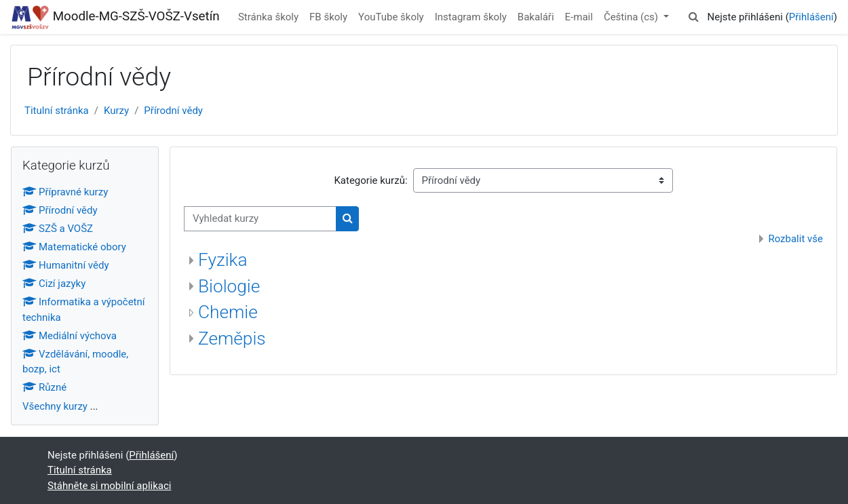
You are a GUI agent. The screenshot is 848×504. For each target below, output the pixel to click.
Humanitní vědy (66, 265)
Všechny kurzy (55, 406)
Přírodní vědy (173, 111)
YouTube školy (391, 17)
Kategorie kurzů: (370, 180)
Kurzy (116, 111)
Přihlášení (811, 17)
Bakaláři (536, 17)
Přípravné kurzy (65, 192)
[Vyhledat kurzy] (260, 219)
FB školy (328, 17)
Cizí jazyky (54, 284)
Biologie (229, 286)
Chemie (228, 312)
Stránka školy (268, 17)
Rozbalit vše (795, 239)
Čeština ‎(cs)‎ (632, 17)
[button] (693, 17)
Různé (44, 387)
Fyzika (223, 260)
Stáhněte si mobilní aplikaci (109, 486)
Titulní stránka (57, 111)
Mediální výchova (70, 336)
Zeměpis (232, 338)
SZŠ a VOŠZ (58, 229)
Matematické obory (74, 247)
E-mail (579, 17)
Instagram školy (471, 17)
